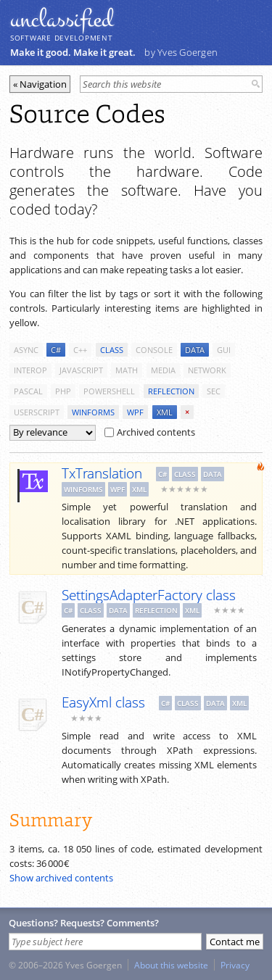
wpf (135, 412)
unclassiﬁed (62, 20)
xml (165, 412)
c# (56, 350)
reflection (171, 391)
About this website (171, 965)
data (195, 350)
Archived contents (150, 432)
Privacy (235, 965)
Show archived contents (61, 878)
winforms (93, 412)
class (112, 350)
